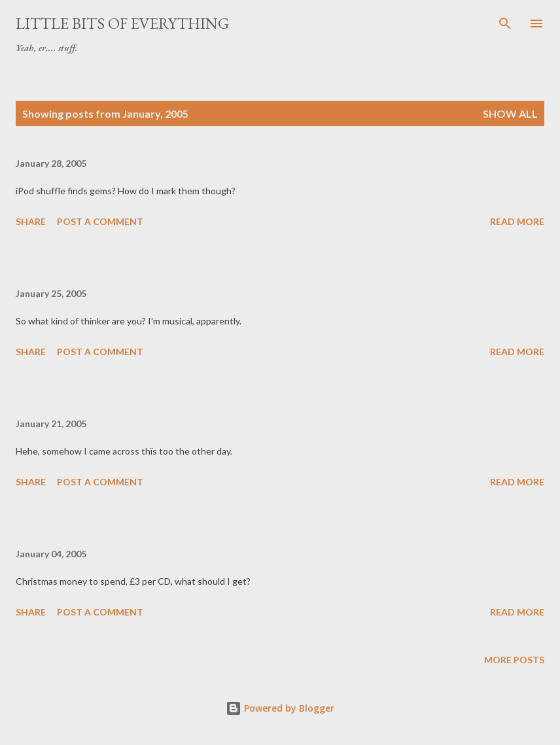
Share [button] (31, 221)
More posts (514, 660)
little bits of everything (122, 23)
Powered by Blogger (280, 708)
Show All (510, 113)
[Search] (505, 24)
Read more (517, 221)
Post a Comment (100, 221)
